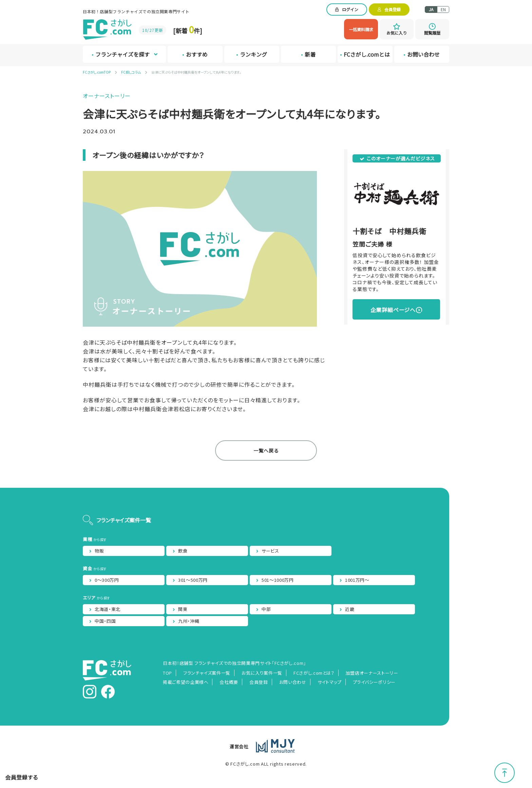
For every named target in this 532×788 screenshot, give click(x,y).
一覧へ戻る (266, 450)
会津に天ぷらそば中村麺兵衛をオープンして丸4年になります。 (196, 72)
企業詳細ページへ (393, 310)
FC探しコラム (131, 72)
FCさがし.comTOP (97, 72)
